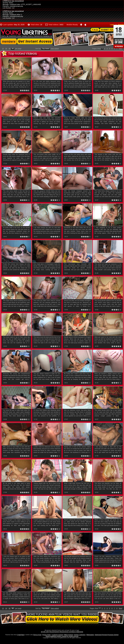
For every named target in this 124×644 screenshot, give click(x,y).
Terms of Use (37, 635)
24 (6, 49)
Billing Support (69, 635)
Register (121, 25)
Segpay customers (80, 635)
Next (121, 49)
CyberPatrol (21, 635)
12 (3, 49)
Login (112, 25)
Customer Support (57, 635)
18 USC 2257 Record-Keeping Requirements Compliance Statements (62, 632)
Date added (55, 49)
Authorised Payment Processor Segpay (107, 635)
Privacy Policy (47, 635)
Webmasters (90, 635)
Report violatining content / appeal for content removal (62, 636)
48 (9, 49)
